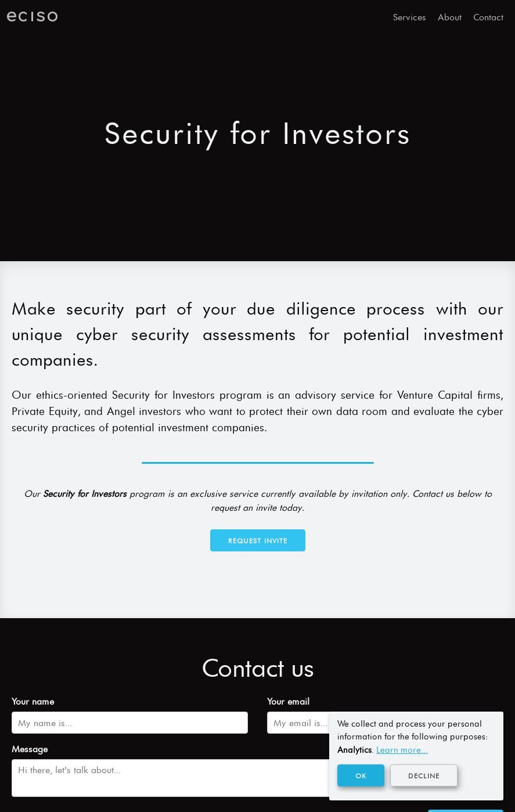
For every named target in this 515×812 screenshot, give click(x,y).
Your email (288, 701)
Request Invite (258, 541)
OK (361, 776)
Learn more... (402, 750)
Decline (424, 776)
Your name (33, 701)
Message (30, 749)
